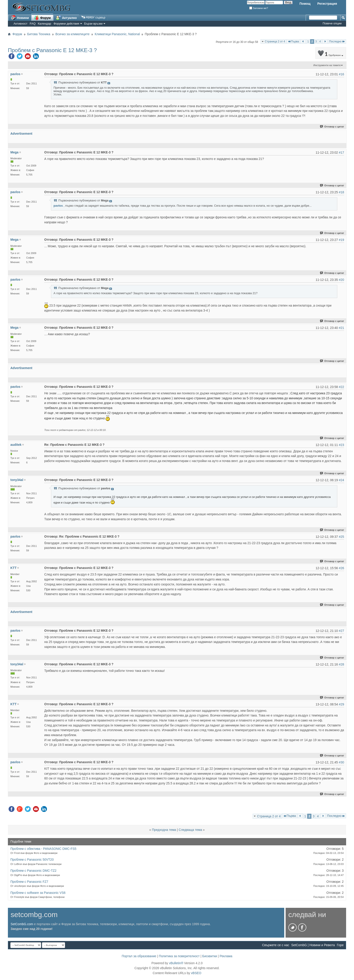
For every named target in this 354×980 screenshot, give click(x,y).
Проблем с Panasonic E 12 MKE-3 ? (52, 50)
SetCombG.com (22, 924)
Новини (20, 18)
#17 (341, 153)
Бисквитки (210, 956)
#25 (341, 537)
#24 (341, 480)
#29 (341, 704)
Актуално (66, 18)
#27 (341, 631)
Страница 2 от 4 (275, 42)
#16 (341, 74)
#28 (341, 664)
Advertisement (21, 134)
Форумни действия (66, 24)
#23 (341, 445)
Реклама (226, 956)
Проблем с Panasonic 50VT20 (32, 860)
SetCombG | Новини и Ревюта (313, 945)
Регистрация (327, 4)
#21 (341, 328)
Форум (42, 18)
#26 (341, 568)
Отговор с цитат (332, 127)
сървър (93, 17)
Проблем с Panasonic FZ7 (29, 882)
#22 (341, 387)
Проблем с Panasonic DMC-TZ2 (33, 871)
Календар (45, 24)
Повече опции (332, 23)
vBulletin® (176, 963)
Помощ (305, 4)
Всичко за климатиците (73, 34)
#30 (341, 762)
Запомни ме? (259, 8)
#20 (341, 280)
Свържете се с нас (276, 945)
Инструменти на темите (327, 65)
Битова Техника (39, 34)
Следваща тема (190, 830)
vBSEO (196, 973)
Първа (293, 41)
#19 (341, 240)
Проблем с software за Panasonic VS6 (38, 893)
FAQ (33, 24)
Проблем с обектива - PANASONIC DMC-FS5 (43, 849)
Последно (337, 41)
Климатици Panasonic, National (117, 34)
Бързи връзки (93, 24)
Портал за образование (139, 956)
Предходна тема (164, 830)
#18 (341, 192)
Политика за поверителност (179, 956)
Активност (21, 24)
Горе (340, 945)
